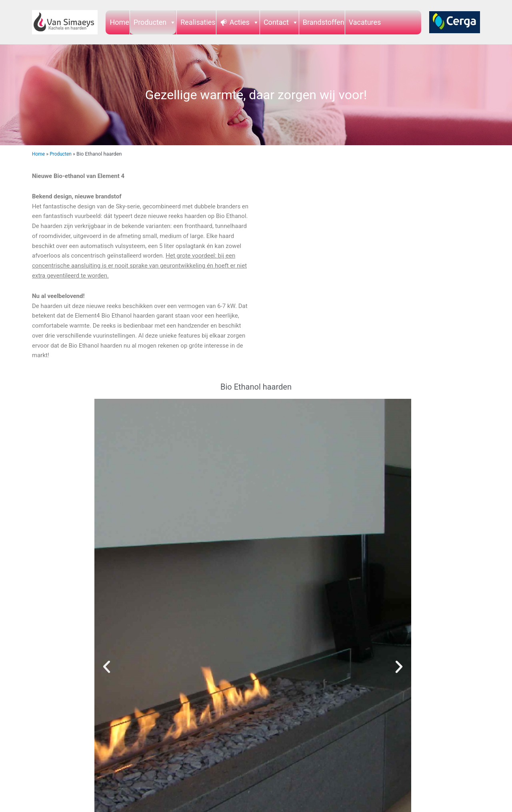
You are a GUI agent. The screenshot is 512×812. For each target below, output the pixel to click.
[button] (107, 667)
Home (119, 22)
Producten (62, 154)
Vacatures (365, 22)
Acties (244, 22)
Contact (281, 22)
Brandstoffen (324, 22)
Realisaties (198, 22)
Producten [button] (155, 22)
